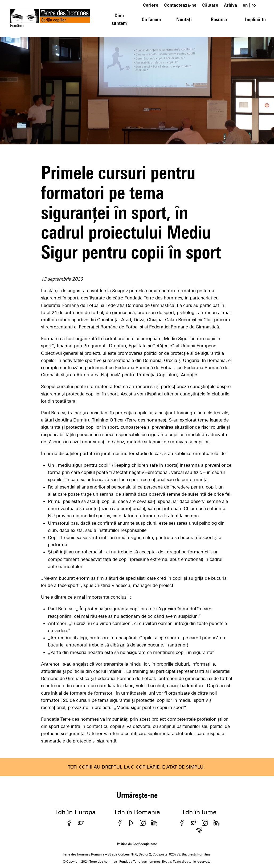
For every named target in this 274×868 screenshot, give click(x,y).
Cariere (151, 5)
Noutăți (184, 19)
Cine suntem (119, 19)
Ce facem (151, 19)
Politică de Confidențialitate (137, 844)
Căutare (210, 5)
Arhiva (230, 5)
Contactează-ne (180, 5)
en (245, 5)
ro (254, 5)
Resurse (219, 19)
